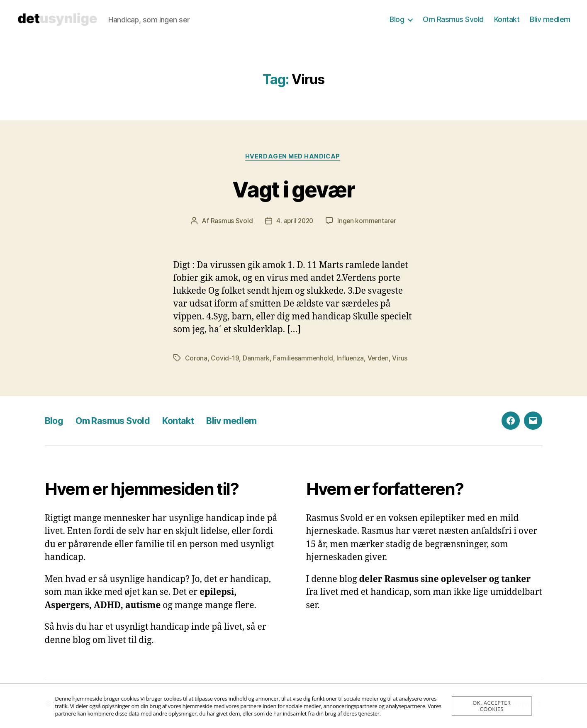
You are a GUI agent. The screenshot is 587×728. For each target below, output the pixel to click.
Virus (402, 359)
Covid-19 (225, 359)
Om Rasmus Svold (453, 19)
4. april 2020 (295, 222)
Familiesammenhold (303, 359)
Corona (196, 359)
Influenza (351, 359)
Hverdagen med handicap (293, 157)
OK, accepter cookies (492, 706)
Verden (379, 359)
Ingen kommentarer (368, 222)
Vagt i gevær (293, 189)
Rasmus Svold (230, 222)
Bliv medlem (550, 19)
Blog (397, 19)
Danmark (256, 359)
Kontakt (507, 19)
